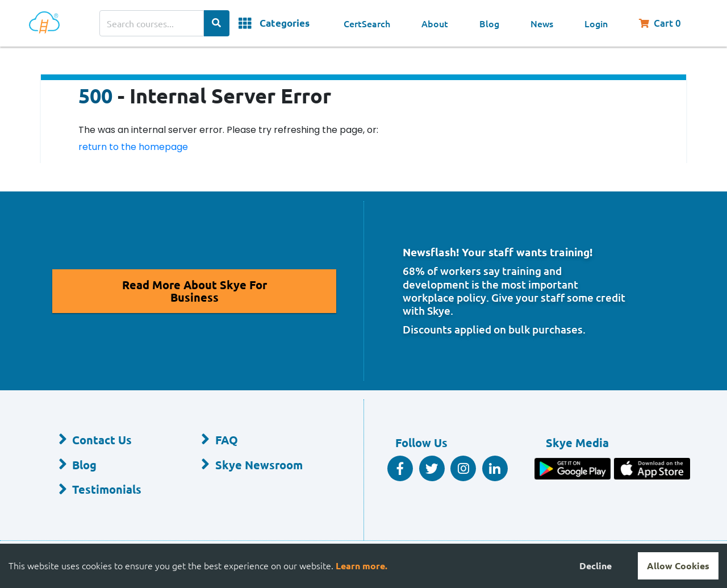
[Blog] (111, 465)
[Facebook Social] (400, 468)
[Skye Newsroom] (254, 465)
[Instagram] (463, 468)
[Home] (46, 23)
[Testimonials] (111, 490)
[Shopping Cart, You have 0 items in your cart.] (665, 23)
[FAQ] (254, 440)
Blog (489, 23)
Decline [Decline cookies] (596, 566)
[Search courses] (152, 23)
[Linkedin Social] (495, 468)
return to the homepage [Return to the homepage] (133, 147)
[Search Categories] (217, 23)
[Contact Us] (111, 440)
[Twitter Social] (432, 468)
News (542, 23)
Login (596, 23)
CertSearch (367, 23)
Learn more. (362, 566)
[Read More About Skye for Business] (195, 291)
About (435, 23)
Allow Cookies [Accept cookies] (678, 566)
